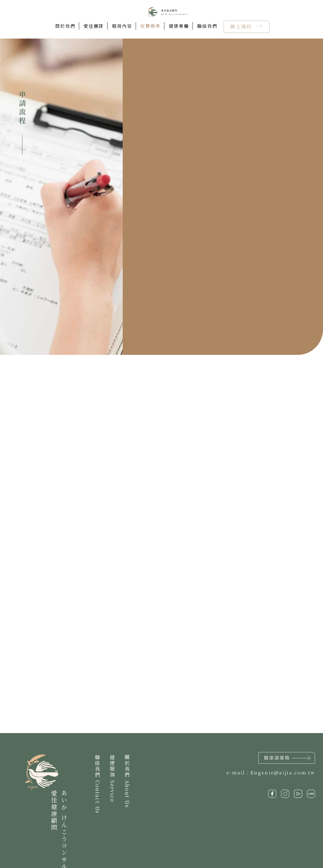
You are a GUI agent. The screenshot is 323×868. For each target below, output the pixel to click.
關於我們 (65, 26)
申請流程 (22, 108)
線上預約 (242, 26)
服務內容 (122, 26)
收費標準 (150, 26)
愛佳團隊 (94, 26)
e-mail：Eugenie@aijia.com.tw (271, 773)
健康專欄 (179, 26)
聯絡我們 (207, 26)
